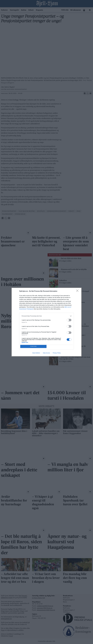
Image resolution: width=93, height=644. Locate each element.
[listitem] (46, 316)
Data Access (46, 353)
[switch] (69, 320)
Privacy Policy (57, 353)
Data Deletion (36, 353)
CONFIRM (33, 346)
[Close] (78, 291)
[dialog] (46, 322)
